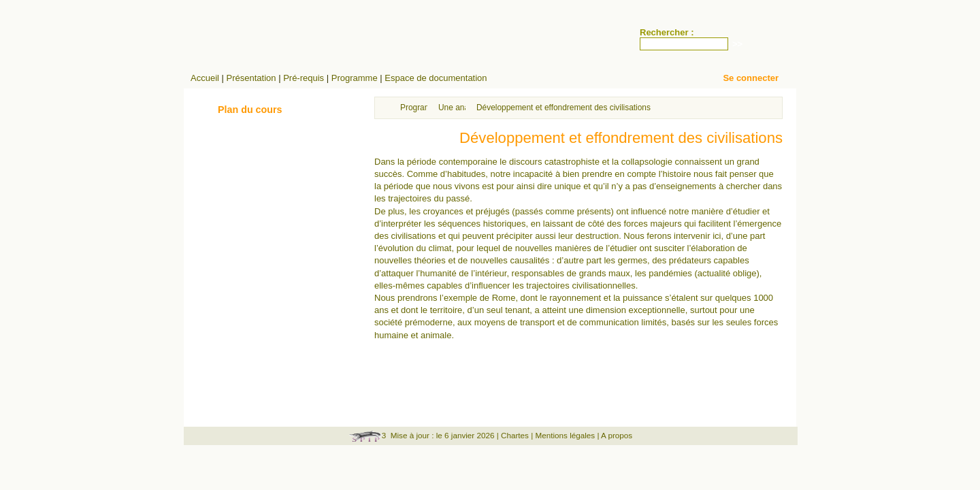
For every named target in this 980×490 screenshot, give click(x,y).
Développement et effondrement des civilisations (563, 108)
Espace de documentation (436, 78)
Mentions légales (565, 435)
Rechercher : (667, 32)
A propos (617, 435)
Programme (355, 78)
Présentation (251, 78)
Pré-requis (304, 78)
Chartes (515, 435)
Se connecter (751, 78)
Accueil (205, 78)
